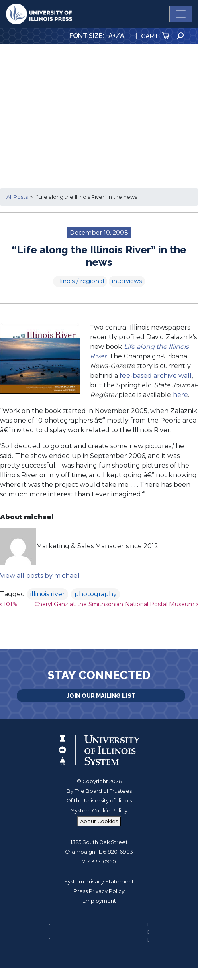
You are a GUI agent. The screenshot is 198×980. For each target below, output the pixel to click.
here (180, 395)
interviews (127, 281)
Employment (99, 901)
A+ (112, 36)
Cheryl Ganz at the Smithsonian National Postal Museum (116, 604)
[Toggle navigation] (181, 14)
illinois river (48, 594)
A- (124, 36)
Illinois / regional (80, 281)
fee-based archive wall (156, 376)
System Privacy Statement (99, 882)
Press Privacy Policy (99, 891)
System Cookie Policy (99, 811)
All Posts (17, 197)
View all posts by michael (40, 576)
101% (9, 604)
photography (96, 594)
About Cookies (99, 821)
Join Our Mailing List (101, 696)
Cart (155, 36)
